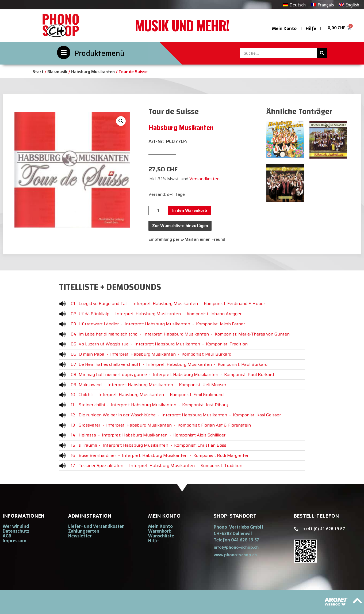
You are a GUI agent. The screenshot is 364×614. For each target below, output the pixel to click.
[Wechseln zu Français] (322, 5)
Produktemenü (99, 53)
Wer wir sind (16, 526)
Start (38, 72)
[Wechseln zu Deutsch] (294, 5)
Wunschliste (161, 536)
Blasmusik (57, 72)
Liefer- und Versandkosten (96, 526)
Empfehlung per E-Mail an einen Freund (187, 239)
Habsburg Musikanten (93, 72)
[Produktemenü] (64, 52)
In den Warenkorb (190, 210)
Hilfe (311, 28)
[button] (121, 121)
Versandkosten (204, 179)
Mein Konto (284, 28)
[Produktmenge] (156, 210)
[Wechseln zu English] (349, 5)
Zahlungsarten (84, 531)
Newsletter (80, 536)
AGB (7, 536)
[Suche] (322, 53)
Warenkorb (160, 531)
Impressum (15, 541)
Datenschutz (16, 531)
